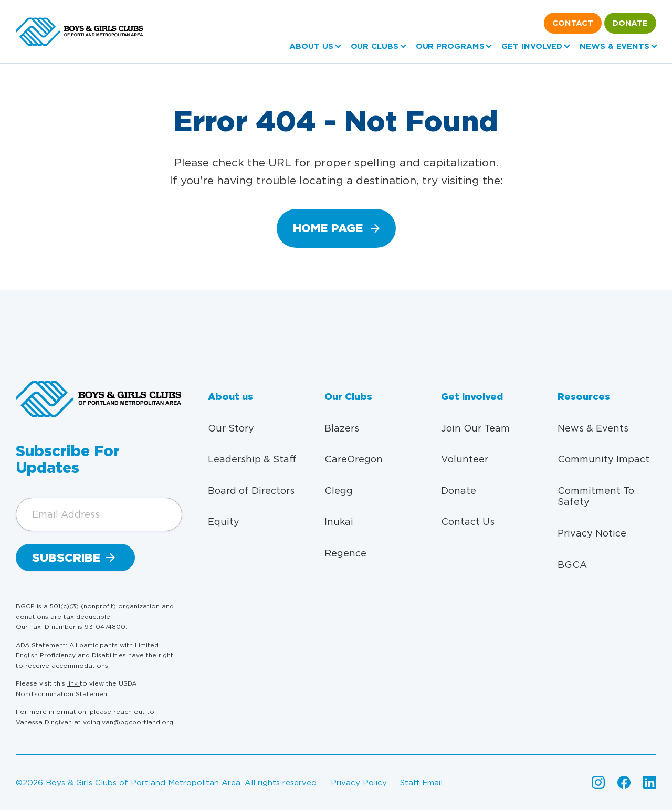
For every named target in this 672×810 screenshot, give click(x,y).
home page (328, 228)
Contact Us (468, 522)
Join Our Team (475, 428)
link (73, 683)
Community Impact (603, 459)
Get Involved (532, 46)
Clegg (339, 491)
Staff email (421, 783)
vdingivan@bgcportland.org (128, 722)
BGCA (572, 565)
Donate (630, 23)
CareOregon (354, 459)
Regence (345, 553)
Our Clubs (375, 46)
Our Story (231, 428)
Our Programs (450, 46)
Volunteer (465, 459)
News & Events (615, 46)
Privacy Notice (592, 533)
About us (311, 46)
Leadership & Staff (252, 459)
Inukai (339, 522)
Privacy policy (359, 783)
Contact (573, 23)
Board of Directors (251, 491)
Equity (224, 522)
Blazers (342, 428)
